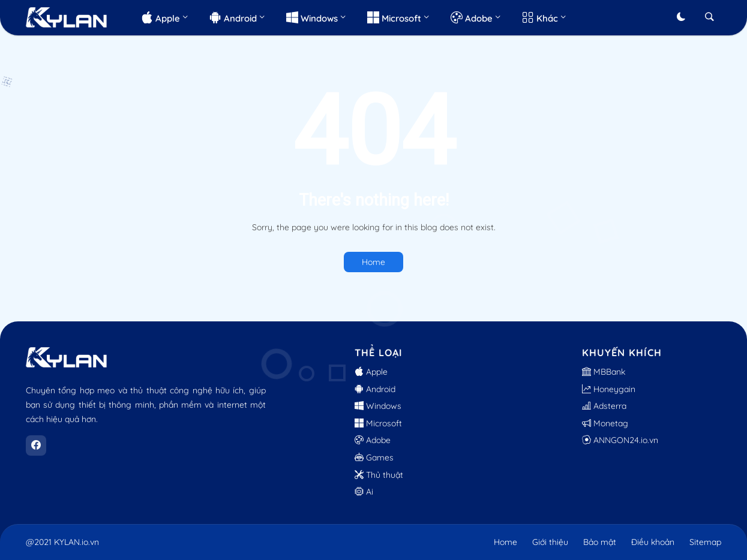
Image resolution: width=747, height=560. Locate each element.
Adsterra (604, 406)
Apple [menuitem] (160, 17)
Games (374, 457)
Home (373, 262)
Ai (364, 492)
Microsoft (378, 423)
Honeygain (609, 389)
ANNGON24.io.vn (620, 440)
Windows (378, 406)
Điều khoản (653, 542)
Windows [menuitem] (312, 17)
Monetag (605, 423)
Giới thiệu (550, 542)
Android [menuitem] (233, 17)
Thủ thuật (379, 475)
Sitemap (705, 542)
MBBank (604, 372)
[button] (681, 17)
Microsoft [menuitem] (394, 17)
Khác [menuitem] (540, 17)
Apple (371, 372)
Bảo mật (600, 542)
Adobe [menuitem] (472, 17)
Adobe (373, 440)
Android (375, 389)
